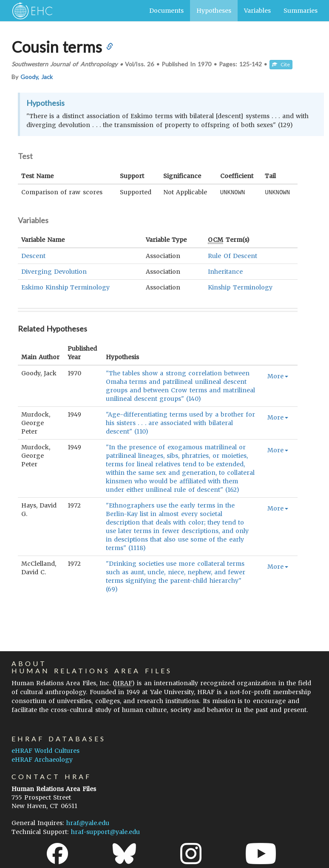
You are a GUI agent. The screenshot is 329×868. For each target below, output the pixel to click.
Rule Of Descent (232, 255)
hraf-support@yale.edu (105, 832)
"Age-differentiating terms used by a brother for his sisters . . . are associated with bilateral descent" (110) (180, 423)
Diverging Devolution (54, 271)
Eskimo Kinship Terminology (65, 287)
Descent (33, 255)
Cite (281, 64)
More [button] (278, 376)
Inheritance (225, 271)
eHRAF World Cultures (45, 751)
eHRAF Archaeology (42, 760)
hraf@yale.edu (88, 823)
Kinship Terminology (240, 287)
